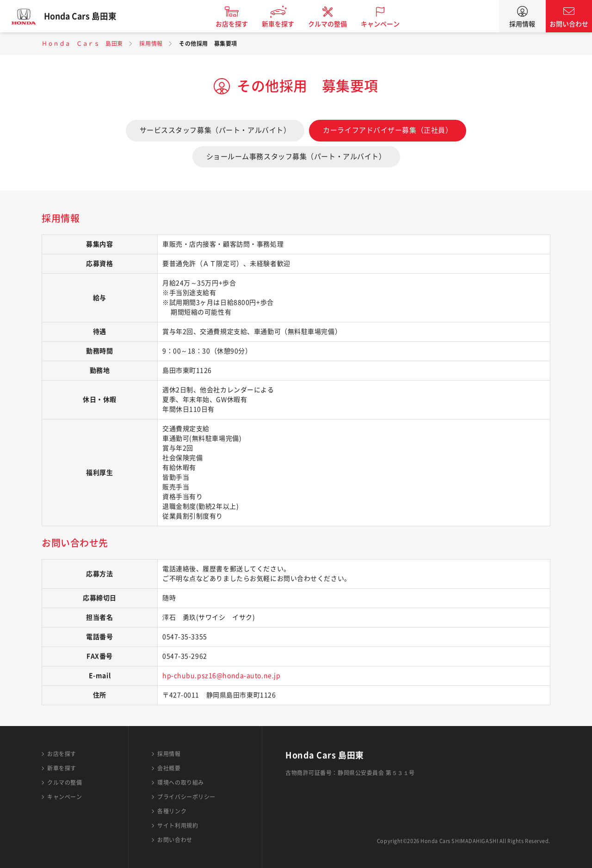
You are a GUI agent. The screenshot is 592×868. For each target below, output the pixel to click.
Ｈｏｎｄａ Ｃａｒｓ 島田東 (82, 43)
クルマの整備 (333, 24)
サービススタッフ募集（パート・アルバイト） (215, 130)
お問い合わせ (569, 24)
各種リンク (172, 811)
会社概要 (169, 768)
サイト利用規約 (178, 825)
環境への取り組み (180, 782)
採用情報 (522, 24)
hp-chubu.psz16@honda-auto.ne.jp (221, 676)
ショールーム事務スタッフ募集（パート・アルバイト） (296, 157)
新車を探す (284, 24)
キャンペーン (386, 24)
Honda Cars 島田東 (86, 16)
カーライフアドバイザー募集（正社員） (388, 130)
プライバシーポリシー (186, 797)
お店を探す (237, 24)
